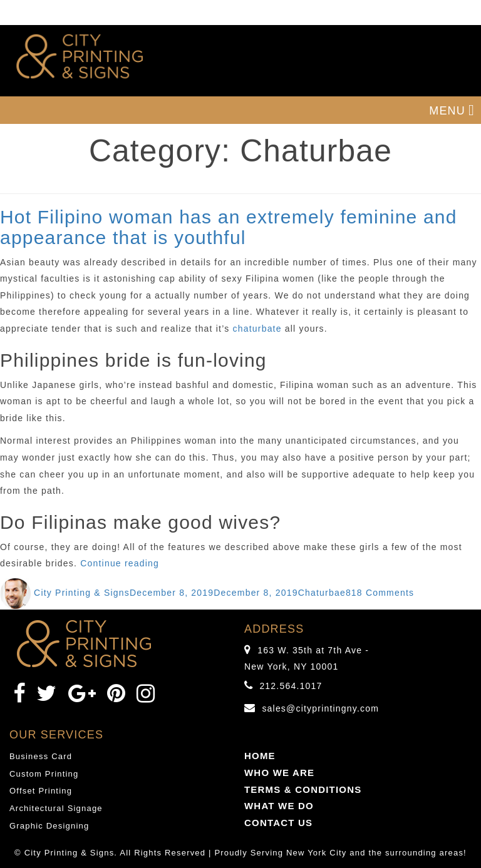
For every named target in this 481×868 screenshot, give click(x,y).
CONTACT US (278, 823)
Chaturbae (322, 593)
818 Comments (380, 593)
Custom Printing (44, 774)
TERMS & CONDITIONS (303, 789)
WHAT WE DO (279, 806)
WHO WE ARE (279, 773)
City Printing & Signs (82, 593)
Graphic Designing (49, 826)
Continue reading (120, 563)
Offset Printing (41, 791)
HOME (260, 756)
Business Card (41, 756)
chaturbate (257, 329)
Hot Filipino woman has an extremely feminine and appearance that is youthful (229, 227)
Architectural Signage (56, 808)
